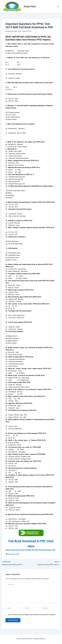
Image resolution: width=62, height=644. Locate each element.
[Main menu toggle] (58, 7)
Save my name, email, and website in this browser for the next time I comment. (32, 615)
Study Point (30, 6)
